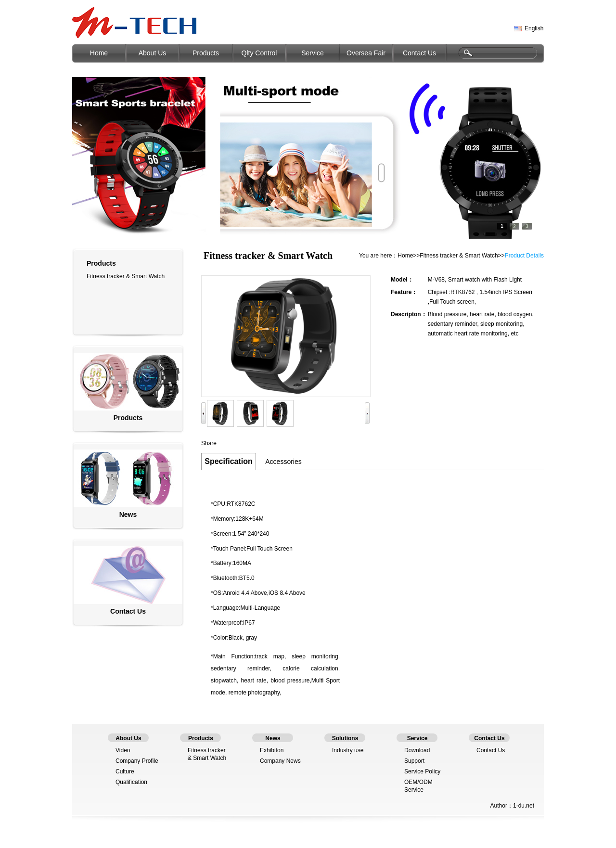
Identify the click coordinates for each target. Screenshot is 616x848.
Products (206, 53)
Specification (229, 461)
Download (417, 750)
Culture (125, 771)
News (128, 514)
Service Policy (422, 771)
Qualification (131, 782)
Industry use (348, 750)
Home (99, 53)
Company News (280, 761)
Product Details (524, 256)
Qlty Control (259, 53)
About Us (153, 53)
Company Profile (137, 761)
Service (313, 53)
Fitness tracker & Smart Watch (126, 276)
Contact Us (419, 53)
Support (414, 761)
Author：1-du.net (512, 806)
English (534, 28)
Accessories (283, 462)
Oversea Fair (366, 53)
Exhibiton (272, 750)
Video (123, 750)
